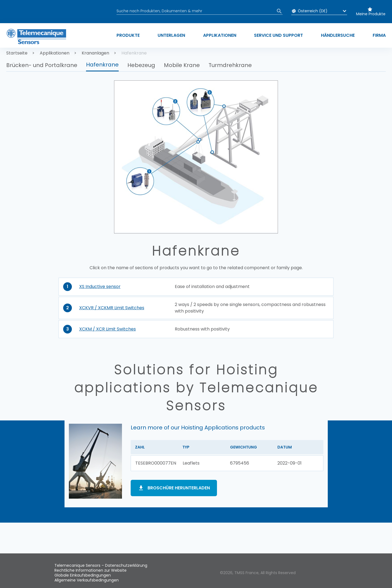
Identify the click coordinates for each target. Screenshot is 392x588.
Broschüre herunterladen (179, 488)
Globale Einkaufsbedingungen (83, 575)
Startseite (17, 53)
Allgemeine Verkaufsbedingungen (87, 580)
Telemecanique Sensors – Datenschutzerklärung (101, 565)
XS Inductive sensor (100, 287)
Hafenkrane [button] (102, 65)
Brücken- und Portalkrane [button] (42, 65)
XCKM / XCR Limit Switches (108, 329)
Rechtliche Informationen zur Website (91, 570)
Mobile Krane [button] (182, 65)
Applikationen (55, 53)
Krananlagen (95, 53)
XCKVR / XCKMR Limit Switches (112, 308)
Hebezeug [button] (141, 65)
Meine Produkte (371, 14)
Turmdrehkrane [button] (230, 65)
